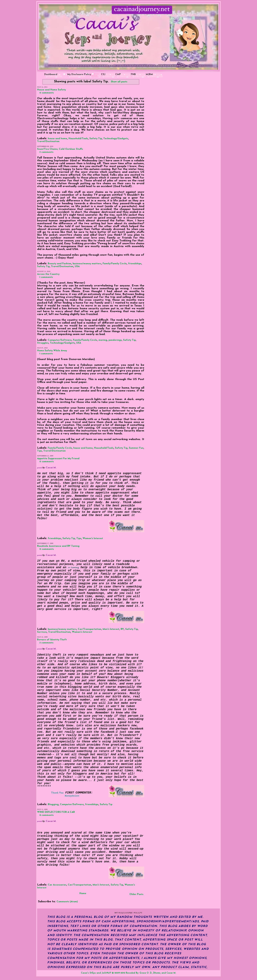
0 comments (47, 93)
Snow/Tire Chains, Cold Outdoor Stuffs (60, 149)
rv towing (73, 568)
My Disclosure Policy (79, 74)
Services (42, 632)
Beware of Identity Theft (52, 640)
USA (77, 266)
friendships (135, 264)
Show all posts (119, 82)
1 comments (46, 277)
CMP (118, 74)
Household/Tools (78, 139)
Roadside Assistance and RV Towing (58, 546)
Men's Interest (111, 629)
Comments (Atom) (67, 902)
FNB (133, 74)
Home (83, 893)
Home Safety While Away (52, 351)
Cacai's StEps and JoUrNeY (96, 973)
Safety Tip (96, 139)
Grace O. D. (146, 973)
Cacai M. (171, 973)
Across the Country (48, 274)
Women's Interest (93, 538)
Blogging (53, 804)
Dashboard (51, 74)
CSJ (103, 74)
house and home (57, 139)
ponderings (115, 340)
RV (122, 629)
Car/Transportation (90, 629)
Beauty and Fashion (60, 264)
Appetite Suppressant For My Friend (58, 459)
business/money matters (87, 264)
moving (103, 340)
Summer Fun (136, 448)
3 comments (46, 152)
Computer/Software (60, 340)
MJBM (149, 74)
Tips (40, 451)
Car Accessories (57, 885)
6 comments (46, 815)
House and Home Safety (51, 90)
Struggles (43, 343)
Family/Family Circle (115, 264)
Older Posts (136, 894)
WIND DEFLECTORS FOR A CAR (56, 812)
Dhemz (157, 973)
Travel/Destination (48, 141)
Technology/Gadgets (116, 139)
